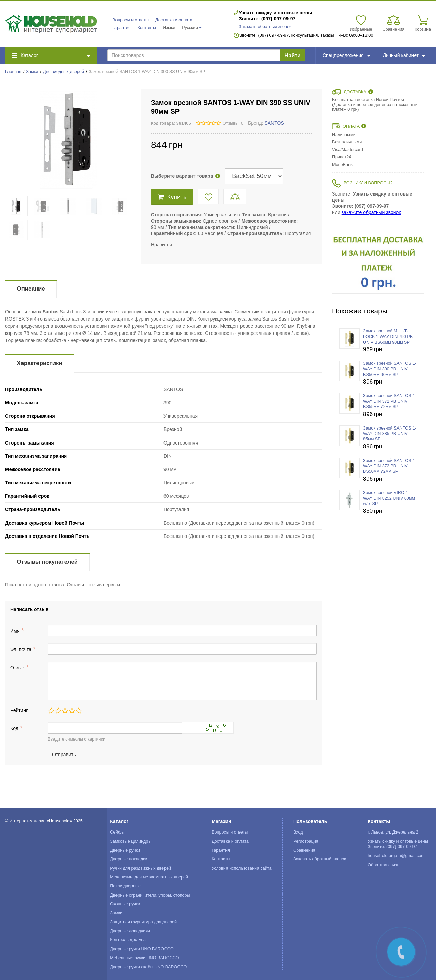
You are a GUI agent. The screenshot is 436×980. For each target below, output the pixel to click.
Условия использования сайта (242, 868)
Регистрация (306, 841)
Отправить (64, 755)
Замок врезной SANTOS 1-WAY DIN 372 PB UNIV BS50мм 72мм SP (390, 466)
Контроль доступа (128, 940)
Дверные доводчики (130, 931)
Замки (32, 72)
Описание (31, 289)
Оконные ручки (125, 904)
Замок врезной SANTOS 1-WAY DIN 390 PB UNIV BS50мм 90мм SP (390, 369)
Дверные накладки (129, 859)
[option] (378, 261)
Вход (298, 832)
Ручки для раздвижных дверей (141, 868)
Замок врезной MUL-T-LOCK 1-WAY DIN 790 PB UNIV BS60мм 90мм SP (388, 337)
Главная (13, 72)
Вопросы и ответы (130, 20)
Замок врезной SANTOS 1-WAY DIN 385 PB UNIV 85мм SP (390, 434)
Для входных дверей (64, 72)
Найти (293, 55)
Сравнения (304, 850)
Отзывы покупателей (47, 562)
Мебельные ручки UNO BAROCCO (145, 958)
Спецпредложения (347, 55)
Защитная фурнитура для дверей (143, 922)
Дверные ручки (125, 850)
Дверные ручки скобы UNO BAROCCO (148, 967)
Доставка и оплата (174, 20)
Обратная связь (383, 865)
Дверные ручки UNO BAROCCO (142, 949)
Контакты (147, 28)
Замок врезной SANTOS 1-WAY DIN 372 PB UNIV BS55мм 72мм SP (390, 401)
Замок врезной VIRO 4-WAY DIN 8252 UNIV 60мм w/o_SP (389, 498)
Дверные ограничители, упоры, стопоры (150, 895)
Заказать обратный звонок (265, 27)
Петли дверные (125, 886)
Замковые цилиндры (131, 841)
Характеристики (40, 363)
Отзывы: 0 (233, 123)
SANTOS (274, 123)
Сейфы (117, 832)
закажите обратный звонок (371, 212)
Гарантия (122, 28)
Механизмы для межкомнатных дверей (149, 877)
